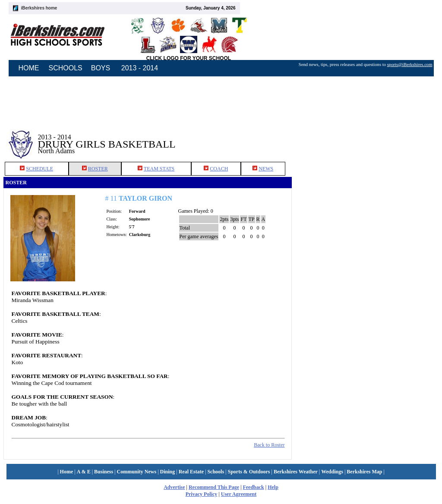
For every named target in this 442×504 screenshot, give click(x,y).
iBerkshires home (39, 8)
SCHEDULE (39, 169)
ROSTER (98, 169)
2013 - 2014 (140, 68)
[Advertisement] (365, 138)
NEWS (266, 169)
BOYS (101, 68)
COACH (219, 169)
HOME (29, 68)
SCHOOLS (66, 68)
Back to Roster (269, 445)
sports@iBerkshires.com (410, 65)
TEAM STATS (159, 169)
